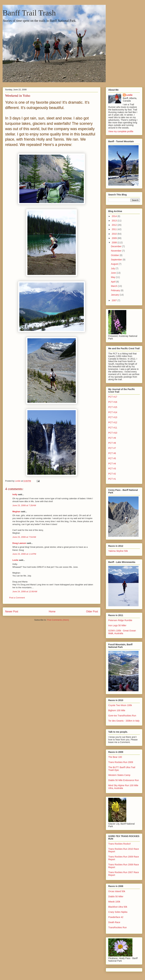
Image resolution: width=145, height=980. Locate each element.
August (115, 264)
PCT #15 (113, 407)
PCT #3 (112, 469)
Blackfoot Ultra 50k (118, 907)
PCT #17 (113, 397)
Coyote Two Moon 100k (120, 705)
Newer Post (12, 611)
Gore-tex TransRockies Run (122, 716)
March (114, 286)
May (113, 277)
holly (15, 494)
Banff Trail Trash (29, 13)
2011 (115, 229)
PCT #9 (112, 438)
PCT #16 (113, 402)
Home (52, 611)
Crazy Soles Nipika (118, 912)
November (116, 251)
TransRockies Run (118, 927)
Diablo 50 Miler (116, 896)
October (115, 255)
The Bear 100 (115, 757)
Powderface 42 (116, 917)
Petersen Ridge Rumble (120, 620)
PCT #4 (112, 464)
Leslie (15, 560)
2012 (115, 225)
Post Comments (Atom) (58, 620)
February (116, 290)
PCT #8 (112, 443)
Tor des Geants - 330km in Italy (124, 721)
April (114, 282)
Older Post (92, 611)
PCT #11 (113, 428)
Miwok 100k (114, 902)
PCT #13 (113, 417)
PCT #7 (112, 448)
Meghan (16, 512)
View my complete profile (121, 131)
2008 (115, 243)
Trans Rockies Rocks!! (120, 844)
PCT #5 (112, 458)
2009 (115, 238)
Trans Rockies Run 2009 (121, 762)
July (113, 268)
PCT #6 (112, 453)
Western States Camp (119, 775)
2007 (115, 300)
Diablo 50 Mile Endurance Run (124, 780)
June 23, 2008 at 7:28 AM (24, 505)
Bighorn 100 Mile (117, 710)
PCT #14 (113, 412)
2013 (115, 221)
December (116, 246)
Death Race (114, 922)
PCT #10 (113, 433)
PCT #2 (112, 474)
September (117, 260)
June (114, 273)
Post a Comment (17, 598)
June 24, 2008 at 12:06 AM (25, 591)
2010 (115, 234)
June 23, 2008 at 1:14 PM (24, 554)
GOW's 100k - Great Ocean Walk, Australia (122, 632)
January (115, 295)
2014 (115, 216)
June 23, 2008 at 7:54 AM (24, 537)
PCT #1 (112, 479)
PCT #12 (113, 422)
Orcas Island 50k (117, 891)
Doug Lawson (19, 543)
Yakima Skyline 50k (118, 551)
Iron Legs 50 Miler (117, 625)
